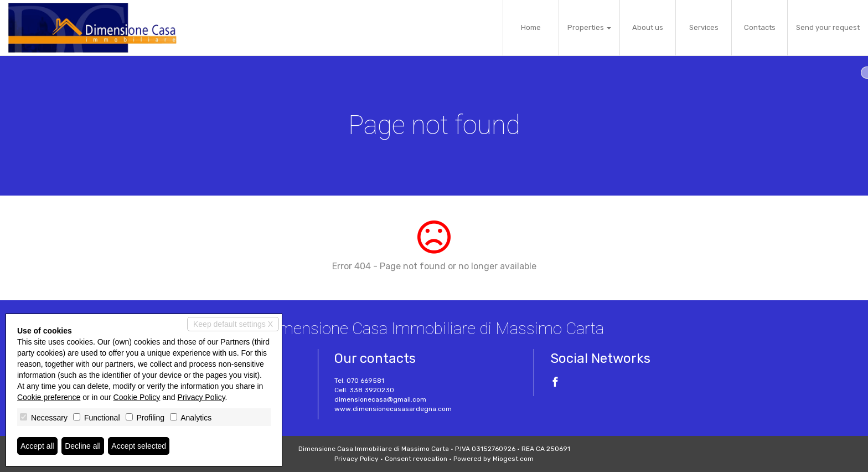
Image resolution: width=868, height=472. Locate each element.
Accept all (37, 446)
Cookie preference (49, 397)
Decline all (83, 446)
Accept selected (139, 446)
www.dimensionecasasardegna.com (393, 409)
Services (704, 27)
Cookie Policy (137, 397)
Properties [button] (589, 27)
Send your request (828, 27)
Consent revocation (416, 459)
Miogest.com (513, 459)
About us (648, 27)
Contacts (760, 27)
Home (531, 27)
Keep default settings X (233, 324)
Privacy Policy (356, 459)
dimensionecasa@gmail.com (380, 399)
